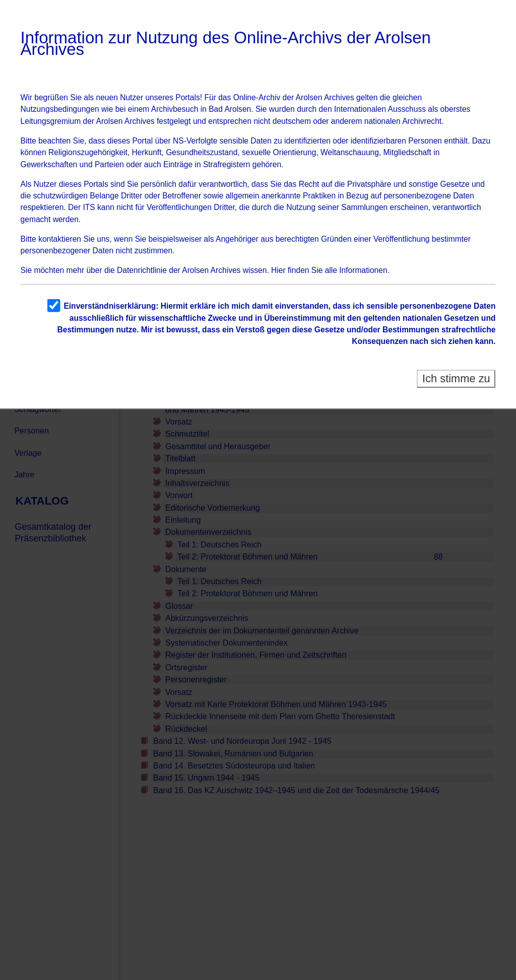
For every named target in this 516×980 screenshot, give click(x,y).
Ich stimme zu (456, 378)
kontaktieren (60, 239)
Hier (278, 270)
